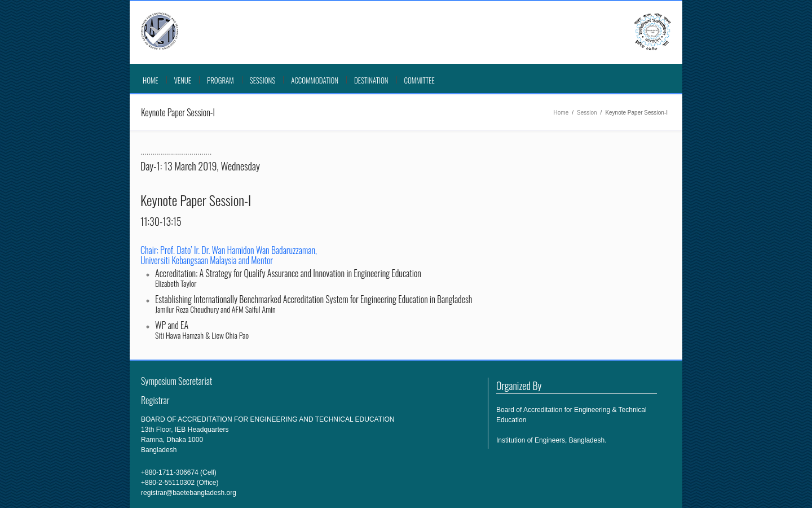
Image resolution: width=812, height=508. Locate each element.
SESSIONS (263, 80)
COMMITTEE (420, 80)
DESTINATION (371, 80)
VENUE (183, 80)
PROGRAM (220, 80)
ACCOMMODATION (315, 80)
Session (587, 113)
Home (151, 80)
